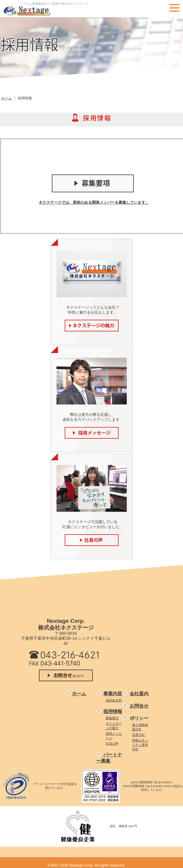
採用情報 (113, 711)
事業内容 (113, 694)
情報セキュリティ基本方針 (140, 745)
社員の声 (112, 743)
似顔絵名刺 (114, 700)
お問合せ (139, 706)
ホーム (6, 98)
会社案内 (139, 694)
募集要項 (112, 718)
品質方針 (138, 735)
